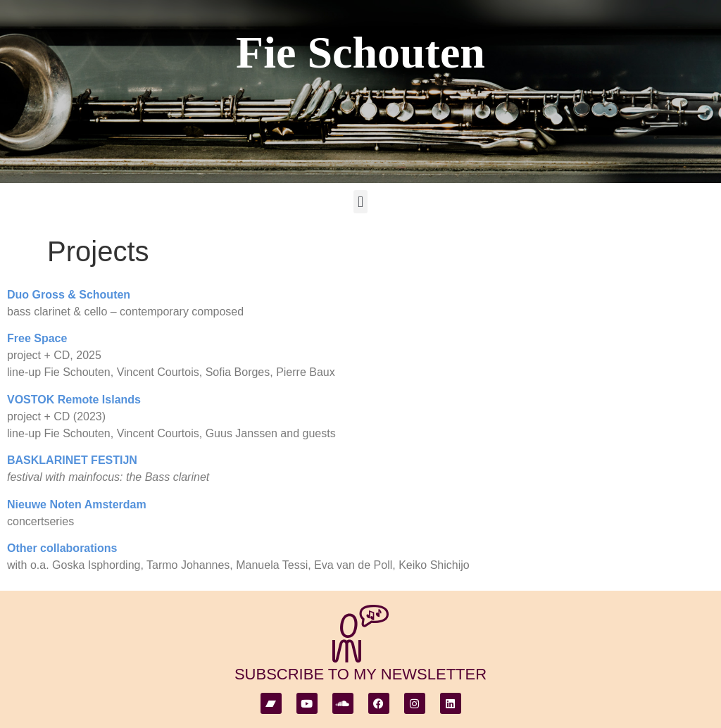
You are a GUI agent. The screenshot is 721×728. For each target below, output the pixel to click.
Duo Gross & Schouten (69, 295)
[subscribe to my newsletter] (360, 634)
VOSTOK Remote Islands (74, 400)
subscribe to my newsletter (360, 674)
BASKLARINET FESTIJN (72, 460)
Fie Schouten (360, 52)
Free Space (37, 338)
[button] (360, 202)
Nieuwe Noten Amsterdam (77, 504)
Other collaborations (62, 548)
